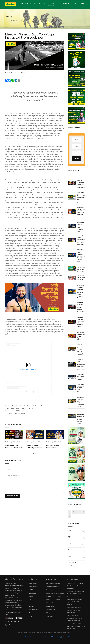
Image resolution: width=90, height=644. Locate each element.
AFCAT (31, 590)
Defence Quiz (51, 610)
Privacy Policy (57, 637)
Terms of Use (24, 637)
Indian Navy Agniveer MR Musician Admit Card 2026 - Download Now (81, 226)
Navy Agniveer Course (53, 587)
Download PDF (67, 4)
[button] (34, 453)
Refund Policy (67, 637)
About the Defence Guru (54, 583)
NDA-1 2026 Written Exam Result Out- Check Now (81, 278)
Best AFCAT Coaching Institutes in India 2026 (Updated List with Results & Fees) (81, 292)
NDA (26, 4)
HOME (22, 4)
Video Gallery (51, 603)
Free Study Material (52, 4)
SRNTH (31, 596)
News (44, 4)
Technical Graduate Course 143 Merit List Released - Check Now (80, 307)
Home (7, 21)
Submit (77, 159)
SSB (35, 4)
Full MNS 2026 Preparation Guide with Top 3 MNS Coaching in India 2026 (81, 350)
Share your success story (54, 600)
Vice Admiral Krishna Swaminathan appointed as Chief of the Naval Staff (81, 240)
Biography (32, 606)
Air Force (31, 603)
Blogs (77, 4)
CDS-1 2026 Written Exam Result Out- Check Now (81, 269)
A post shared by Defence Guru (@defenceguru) (28, 392)
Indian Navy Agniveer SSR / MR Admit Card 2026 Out (81, 388)
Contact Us (50, 616)
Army (30, 600)
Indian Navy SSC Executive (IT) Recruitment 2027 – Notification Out (81, 198)
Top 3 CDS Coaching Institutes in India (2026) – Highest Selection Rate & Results (81, 322)
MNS (39, 4)
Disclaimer (33, 637)
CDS (31, 4)
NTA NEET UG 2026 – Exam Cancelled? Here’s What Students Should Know (81, 183)
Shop (82, 4)
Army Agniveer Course (53, 590)
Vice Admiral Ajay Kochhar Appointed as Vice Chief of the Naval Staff (81, 212)
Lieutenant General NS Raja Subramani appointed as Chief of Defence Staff (81, 255)
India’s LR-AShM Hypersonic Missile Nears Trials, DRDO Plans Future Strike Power (81, 365)
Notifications (32, 593)
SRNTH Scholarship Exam (54, 596)
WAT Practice (51, 606)
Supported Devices (44, 637)
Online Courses (33, 583)
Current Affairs (33, 587)
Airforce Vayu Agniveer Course (56, 593)
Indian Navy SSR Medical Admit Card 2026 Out (81, 377)
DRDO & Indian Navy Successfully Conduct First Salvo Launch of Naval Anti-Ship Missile (81, 417)
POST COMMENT (13, 496)
